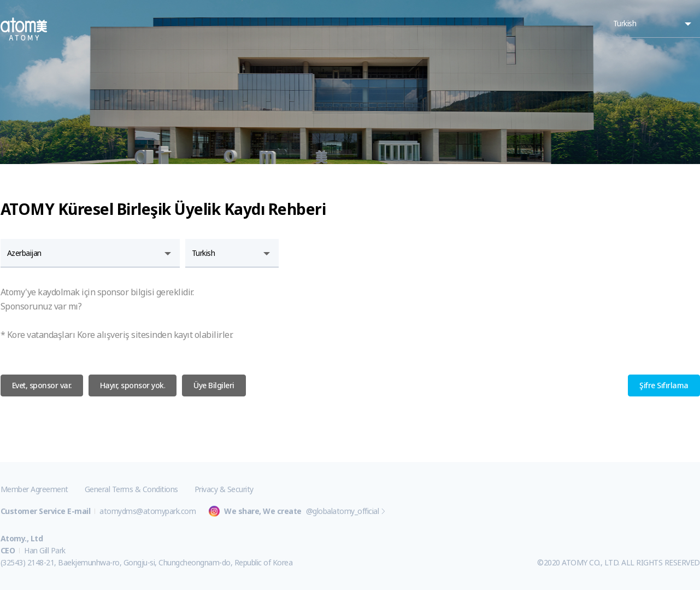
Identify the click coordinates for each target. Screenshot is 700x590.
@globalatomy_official (343, 511)
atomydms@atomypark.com (148, 511)
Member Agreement (34, 489)
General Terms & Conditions (131, 489)
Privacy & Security (224, 489)
